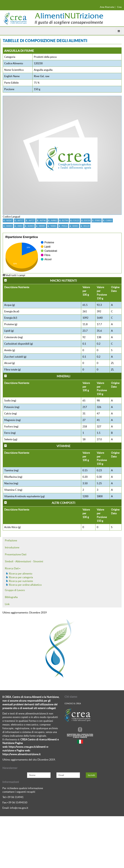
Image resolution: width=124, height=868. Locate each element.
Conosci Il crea (73, 703)
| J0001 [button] (19, 226)
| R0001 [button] (75, 226)
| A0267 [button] (8, 220)
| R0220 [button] (86, 226)
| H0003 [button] (8, 226)
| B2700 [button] (64, 220)
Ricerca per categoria (21, 577)
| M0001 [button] (41, 226)
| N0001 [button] (53, 226)
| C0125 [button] (75, 220)
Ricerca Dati (13, 568)
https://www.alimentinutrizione (20, 754)
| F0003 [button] (97, 220)
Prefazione (11, 540)
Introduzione (12, 547)
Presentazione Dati (16, 554)
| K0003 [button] (30, 226)
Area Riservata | (108, 7)
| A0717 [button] (20, 220)
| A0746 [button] (42, 220)
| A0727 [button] (31, 220)
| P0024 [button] (64, 226)
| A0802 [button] (53, 220)
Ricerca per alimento (21, 574)
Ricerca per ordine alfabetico (25, 585)
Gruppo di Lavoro (15, 590)
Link (7, 604)
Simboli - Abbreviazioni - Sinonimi (24, 561)
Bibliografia (11, 597)
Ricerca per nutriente (21, 581)
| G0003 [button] (108, 220)
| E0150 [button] (86, 220)
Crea (119, 7)
